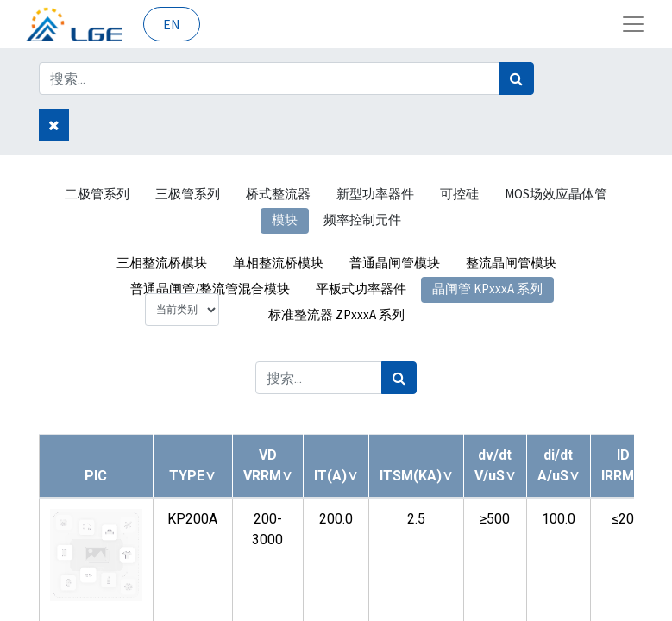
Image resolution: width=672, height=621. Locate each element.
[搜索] (516, 78)
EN (172, 24)
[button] (192, 476)
